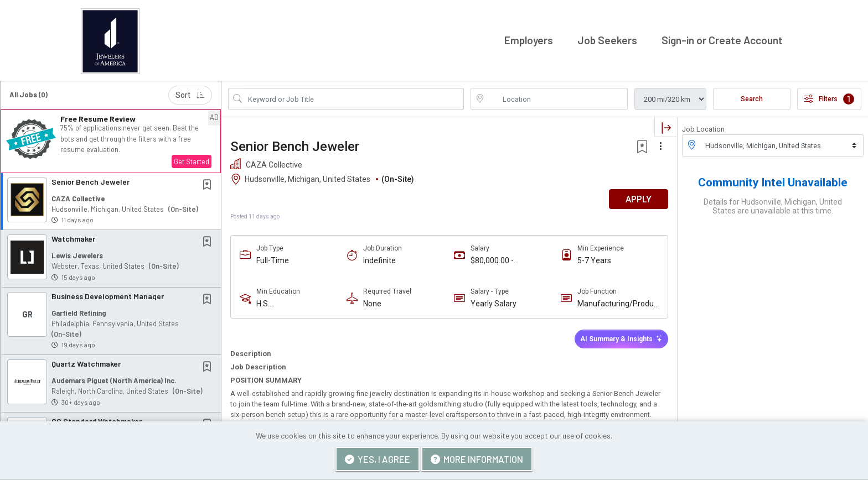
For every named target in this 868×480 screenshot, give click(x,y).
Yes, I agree (378, 459)
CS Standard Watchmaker (97, 419)
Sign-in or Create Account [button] (722, 39)
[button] (111, 139)
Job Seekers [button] (607, 39)
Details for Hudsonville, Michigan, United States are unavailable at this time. (773, 205)
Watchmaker (73, 237)
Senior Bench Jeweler (91, 179)
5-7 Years (594, 259)
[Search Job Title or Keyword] (354, 97)
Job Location (703, 127)
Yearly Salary (494, 302)
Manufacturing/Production (618, 302)
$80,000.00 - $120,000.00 (492, 259)
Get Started (192, 159)
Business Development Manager (108, 294)
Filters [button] (829, 97)
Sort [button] (190, 93)
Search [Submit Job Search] (752, 97)
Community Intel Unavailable (773, 181)
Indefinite (379, 259)
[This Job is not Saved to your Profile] (209, 183)
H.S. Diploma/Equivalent (291, 302)
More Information (477, 459)
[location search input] (557, 97)
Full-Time (273, 259)
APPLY (639, 197)
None (372, 302)
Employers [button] (529, 39)
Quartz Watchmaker (86, 362)
